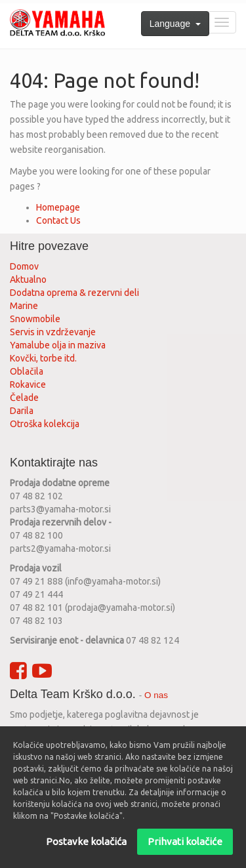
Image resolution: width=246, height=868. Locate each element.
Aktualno (28, 279)
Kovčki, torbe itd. (43, 358)
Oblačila (27, 371)
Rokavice (28, 384)
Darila (22, 411)
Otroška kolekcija (45, 424)
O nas (156, 695)
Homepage (58, 207)
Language (175, 24)
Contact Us (58, 220)
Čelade (24, 398)
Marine (24, 306)
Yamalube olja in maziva (58, 345)
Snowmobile (35, 319)
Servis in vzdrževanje (53, 332)
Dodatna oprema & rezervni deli (74, 293)
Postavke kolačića (86, 850)
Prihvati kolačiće (185, 850)
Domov (24, 266)
